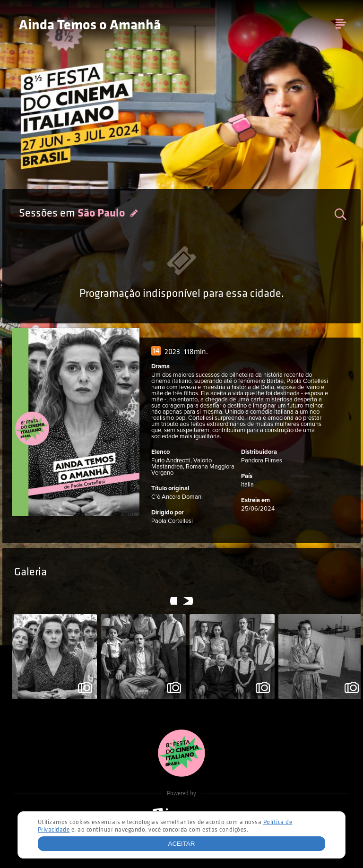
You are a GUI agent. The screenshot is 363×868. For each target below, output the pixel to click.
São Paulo (102, 214)
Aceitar (182, 844)
